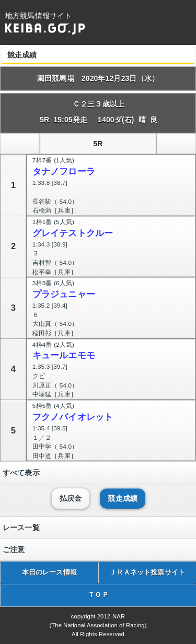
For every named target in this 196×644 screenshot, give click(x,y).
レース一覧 (21, 528)
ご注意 (14, 549)
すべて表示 (21, 473)
